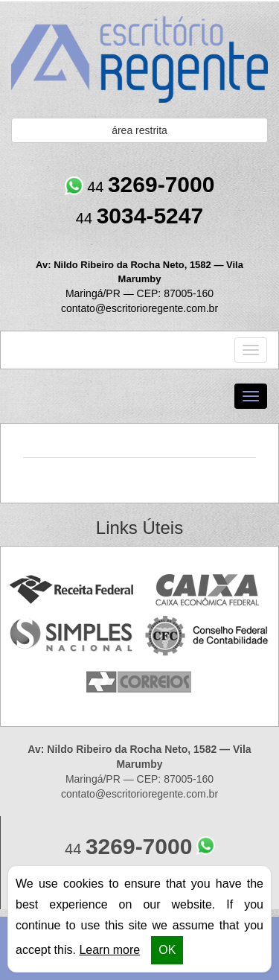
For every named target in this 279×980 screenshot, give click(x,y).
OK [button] (167, 950)
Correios (139, 682)
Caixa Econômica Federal (208, 590)
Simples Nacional (71, 636)
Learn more (109, 950)
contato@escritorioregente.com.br (139, 308)
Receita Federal (71, 590)
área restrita (139, 130)
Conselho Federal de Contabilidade (208, 636)
